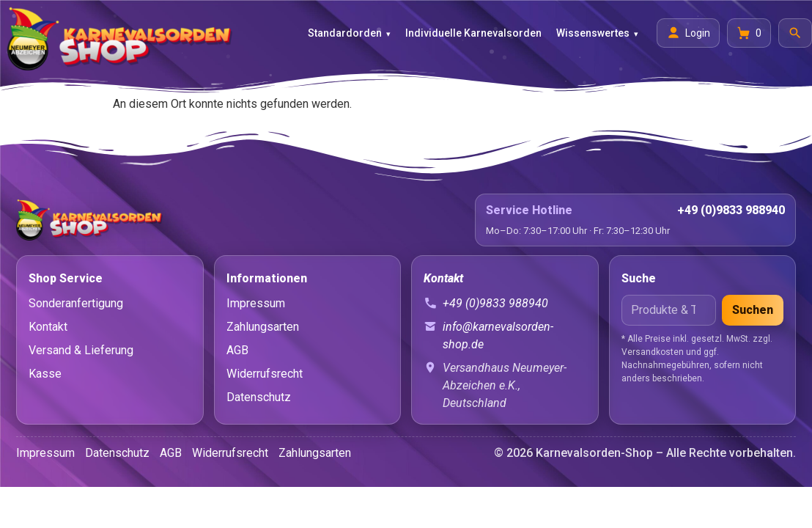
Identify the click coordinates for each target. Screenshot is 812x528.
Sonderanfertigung (76, 303)
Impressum (256, 303)
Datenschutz (259, 397)
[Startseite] (240, 220)
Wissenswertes (593, 33)
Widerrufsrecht (265, 374)
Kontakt (48, 327)
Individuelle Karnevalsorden (473, 33)
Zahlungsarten (263, 327)
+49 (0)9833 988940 (731, 210)
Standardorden (345, 33)
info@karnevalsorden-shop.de (498, 335)
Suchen (753, 310)
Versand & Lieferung (81, 350)
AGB (237, 350)
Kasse (45, 374)
